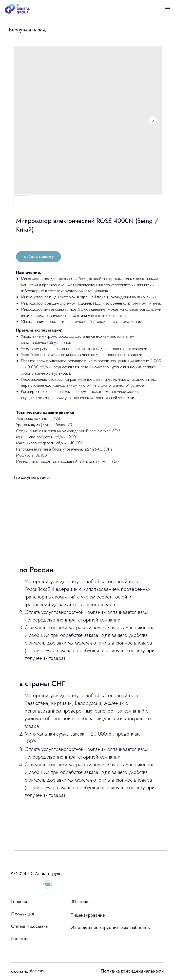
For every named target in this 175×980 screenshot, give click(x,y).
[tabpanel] (87, 701)
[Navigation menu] (167, 9)
